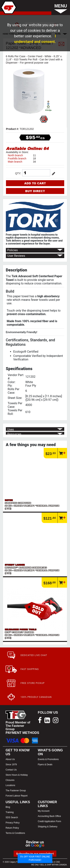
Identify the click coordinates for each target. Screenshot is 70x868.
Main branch (15, 162)
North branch (15, 155)
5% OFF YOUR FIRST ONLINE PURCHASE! (35, 858)
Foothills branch (17, 158)
